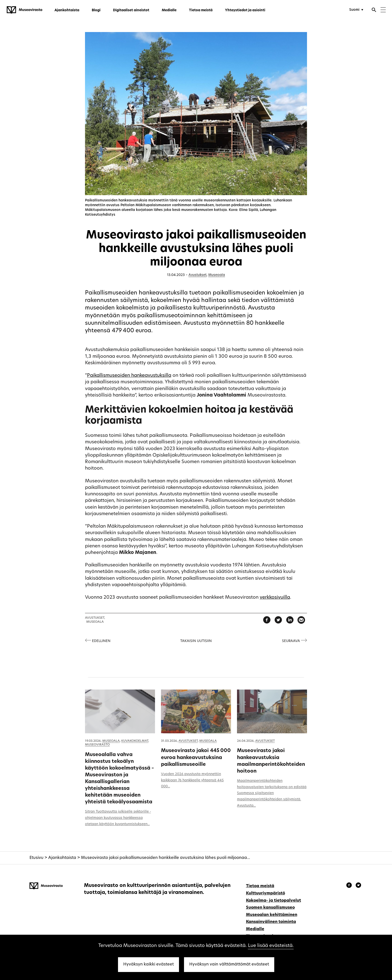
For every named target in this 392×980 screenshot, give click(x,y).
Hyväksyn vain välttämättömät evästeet (229, 964)
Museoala (217, 275)
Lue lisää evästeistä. (271, 946)
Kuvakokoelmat (135, 741)
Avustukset (197, 275)
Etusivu (36, 858)
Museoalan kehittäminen (272, 915)
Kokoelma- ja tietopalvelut (273, 901)
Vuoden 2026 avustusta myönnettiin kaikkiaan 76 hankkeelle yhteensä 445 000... (192, 780)
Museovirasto (97, 745)
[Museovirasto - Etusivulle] (24, 10)
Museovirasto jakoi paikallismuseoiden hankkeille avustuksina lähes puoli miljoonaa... (165, 858)
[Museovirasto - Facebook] (350, 886)
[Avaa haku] (374, 11)
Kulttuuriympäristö (265, 893)
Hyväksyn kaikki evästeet (148, 964)
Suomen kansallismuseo (270, 908)
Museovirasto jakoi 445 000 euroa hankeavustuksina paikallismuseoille (196, 758)
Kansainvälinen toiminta (271, 922)
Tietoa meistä (201, 10)
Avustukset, (95, 618)
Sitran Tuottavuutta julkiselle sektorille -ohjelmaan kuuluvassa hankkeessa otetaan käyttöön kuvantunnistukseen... (118, 818)
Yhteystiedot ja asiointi (245, 10)
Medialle (169, 10)
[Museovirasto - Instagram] (358, 886)
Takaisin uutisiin (196, 641)
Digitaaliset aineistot (131, 10)
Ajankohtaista (67, 10)
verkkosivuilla (275, 598)
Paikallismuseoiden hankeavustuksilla (129, 376)
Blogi (96, 10)
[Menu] (383, 10)
